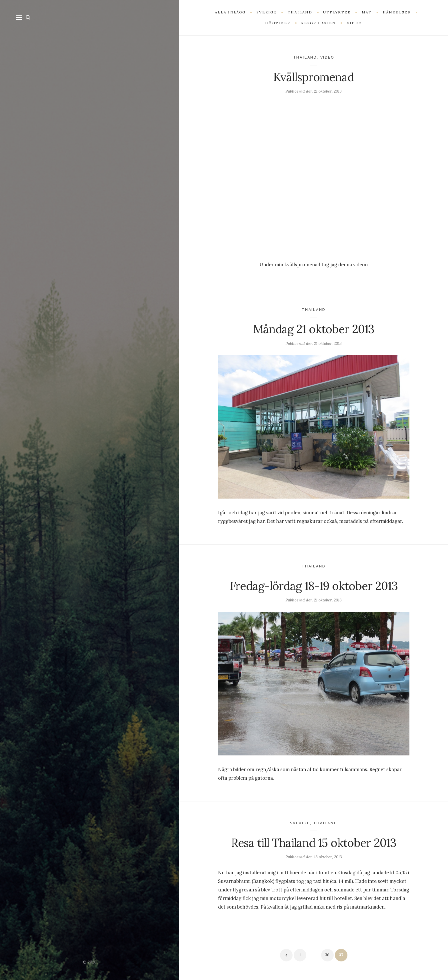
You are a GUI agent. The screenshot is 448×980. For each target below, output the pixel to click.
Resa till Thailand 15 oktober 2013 (314, 843)
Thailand (305, 57)
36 (327, 955)
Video (327, 57)
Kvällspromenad (314, 77)
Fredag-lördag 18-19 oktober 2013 (314, 586)
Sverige (300, 823)
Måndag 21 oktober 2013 (314, 329)
